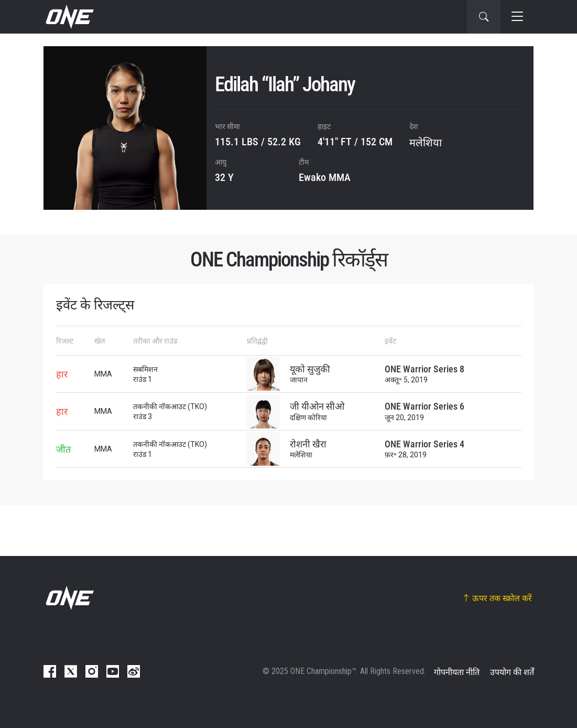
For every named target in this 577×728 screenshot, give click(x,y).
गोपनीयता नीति (457, 672)
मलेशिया (426, 143)
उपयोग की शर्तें (512, 672)
